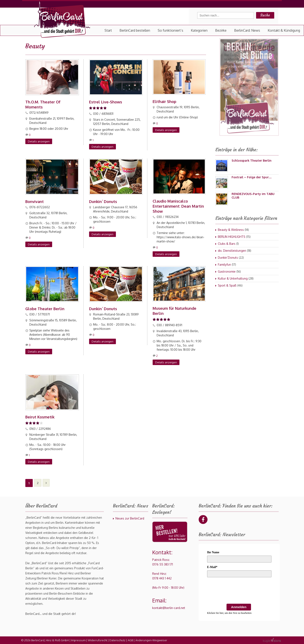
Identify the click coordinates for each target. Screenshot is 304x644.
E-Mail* (212, 567)
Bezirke (221, 30)
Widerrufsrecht (97, 640)
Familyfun (224, 264)
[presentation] (239, 591)
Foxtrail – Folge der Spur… (252, 177)
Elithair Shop (164, 101)
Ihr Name (213, 552)
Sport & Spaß (227, 285)
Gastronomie (227, 271)
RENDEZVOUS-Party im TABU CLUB (253, 196)
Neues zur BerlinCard (130, 518)
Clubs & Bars (227, 244)
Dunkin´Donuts (228, 258)
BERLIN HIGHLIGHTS (232, 237)
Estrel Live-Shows (106, 102)
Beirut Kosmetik (40, 417)
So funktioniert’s (170, 30)
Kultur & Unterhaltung (233, 278)
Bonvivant (35, 202)
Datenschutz (117, 640)
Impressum (78, 640)
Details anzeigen (39, 141)
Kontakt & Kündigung (284, 30)
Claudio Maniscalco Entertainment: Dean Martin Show (178, 206)
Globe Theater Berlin (45, 309)
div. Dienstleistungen (232, 251)
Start (108, 30)
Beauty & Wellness (231, 230)
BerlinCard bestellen (135, 30)
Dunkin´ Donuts (103, 202)
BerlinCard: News (247, 30)
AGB (130, 640)
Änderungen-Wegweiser (151, 640)
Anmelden (239, 607)
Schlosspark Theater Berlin (252, 160)
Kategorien (199, 30)
